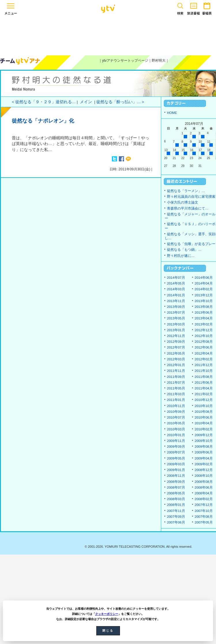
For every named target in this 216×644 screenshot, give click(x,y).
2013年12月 (204, 295)
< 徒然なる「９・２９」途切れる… (44, 102)
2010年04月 (204, 423)
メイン (86, 102)
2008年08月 (204, 482)
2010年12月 (204, 400)
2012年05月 (176, 353)
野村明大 (159, 61)
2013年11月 (176, 301)
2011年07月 (176, 383)
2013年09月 (176, 307)
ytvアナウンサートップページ (125, 61)
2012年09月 (176, 342)
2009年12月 (204, 435)
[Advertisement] (108, 35)
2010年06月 (204, 417)
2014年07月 (176, 278)
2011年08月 (204, 377)
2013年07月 (176, 312)
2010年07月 (176, 417)
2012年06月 (204, 347)
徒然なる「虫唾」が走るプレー (191, 244)
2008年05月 (176, 493)
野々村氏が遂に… (181, 256)
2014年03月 (176, 289)
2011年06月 (204, 383)
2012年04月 (204, 353)
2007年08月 (204, 517)
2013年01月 (176, 330)
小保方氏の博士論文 (183, 202)
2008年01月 (176, 505)
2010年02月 (204, 429)
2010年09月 (176, 412)
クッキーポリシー (107, 614)
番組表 (207, 8)
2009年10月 (204, 441)
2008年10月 (204, 476)
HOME (172, 113)
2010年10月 (204, 406)
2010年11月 (176, 406)
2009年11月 (176, 441)
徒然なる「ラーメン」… (186, 191)
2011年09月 (176, 377)
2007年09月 (176, 517)
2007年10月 (204, 511)
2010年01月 (176, 435)
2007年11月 (176, 511)
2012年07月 (176, 347)
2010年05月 (176, 423)
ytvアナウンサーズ (20, 61)
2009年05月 (176, 458)
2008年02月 (204, 499)
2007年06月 (176, 522)
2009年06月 (204, 452)
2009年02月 (204, 464)
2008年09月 (176, 482)
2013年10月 (204, 301)
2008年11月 (176, 476)
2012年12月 (204, 330)
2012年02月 (204, 359)
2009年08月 (204, 447)
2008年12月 (204, 470)
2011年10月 (204, 371)
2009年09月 (176, 447)
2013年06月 (204, 312)
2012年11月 (176, 336)
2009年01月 (176, 470)
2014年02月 (204, 289)
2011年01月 (176, 400)
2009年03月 (176, 464)
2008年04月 (204, 493)
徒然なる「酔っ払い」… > (120, 102)
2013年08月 (204, 307)
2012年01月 (176, 365)
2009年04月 (204, 458)
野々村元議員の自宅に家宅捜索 (191, 197)
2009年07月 (176, 452)
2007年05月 (204, 522)
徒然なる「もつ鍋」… (184, 250)
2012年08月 (204, 342)
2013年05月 (176, 318)
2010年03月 (176, 429)
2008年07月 (176, 487)
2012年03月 (176, 359)
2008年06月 (204, 487)
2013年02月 (204, 324)
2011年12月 (204, 365)
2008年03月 (176, 499)
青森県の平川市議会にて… (188, 208)
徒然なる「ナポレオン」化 (43, 121)
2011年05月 (176, 388)
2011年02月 (204, 394)
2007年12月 (204, 505)
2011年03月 (176, 394)
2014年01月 (176, 295)
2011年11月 (176, 371)
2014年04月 (204, 283)
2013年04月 (204, 318)
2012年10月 (204, 336)
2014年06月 (204, 278)
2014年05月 (176, 283)
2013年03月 (176, 324)
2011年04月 (204, 388)
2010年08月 (204, 412)
